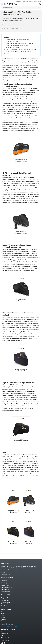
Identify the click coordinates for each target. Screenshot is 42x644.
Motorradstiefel (5, 595)
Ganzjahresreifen (6, 586)
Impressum (4, 632)
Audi (2, 614)
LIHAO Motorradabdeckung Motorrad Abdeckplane (21, 43)
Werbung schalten (6, 637)
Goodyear (4, 617)
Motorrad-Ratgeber (6, 602)
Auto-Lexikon (5, 606)
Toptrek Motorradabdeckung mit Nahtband (18, 51)
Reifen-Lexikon (5, 604)
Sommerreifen (5, 582)
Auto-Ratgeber (25, 1)
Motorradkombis (6, 591)
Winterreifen (5, 584)
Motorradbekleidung (7, 587)
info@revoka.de (5, 575)
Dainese (3, 621)
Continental (4, 615)
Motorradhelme (14, 570)
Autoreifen (4, 570)
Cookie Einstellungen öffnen (9, 626)
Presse (39, 1)
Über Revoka (19, 1)
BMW (3, 612)
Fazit (7, 53)
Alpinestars (4, 619)
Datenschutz (5, 634)
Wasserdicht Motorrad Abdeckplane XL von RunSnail (21, 49)
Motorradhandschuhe (7, 593)
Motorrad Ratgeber (33, 1)
